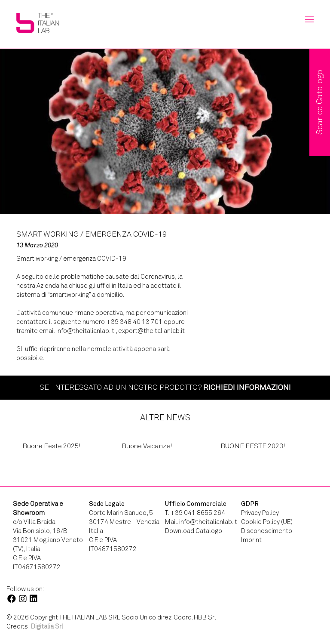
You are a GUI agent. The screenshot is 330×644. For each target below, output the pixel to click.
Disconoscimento (267, 531)
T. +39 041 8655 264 (195, 513)
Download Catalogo (194, 531)
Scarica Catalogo (319, 102)
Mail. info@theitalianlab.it (201, 522)
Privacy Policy (260, 513)
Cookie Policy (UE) (267, 522)
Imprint (251, 540)
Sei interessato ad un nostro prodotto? (165, 387)
